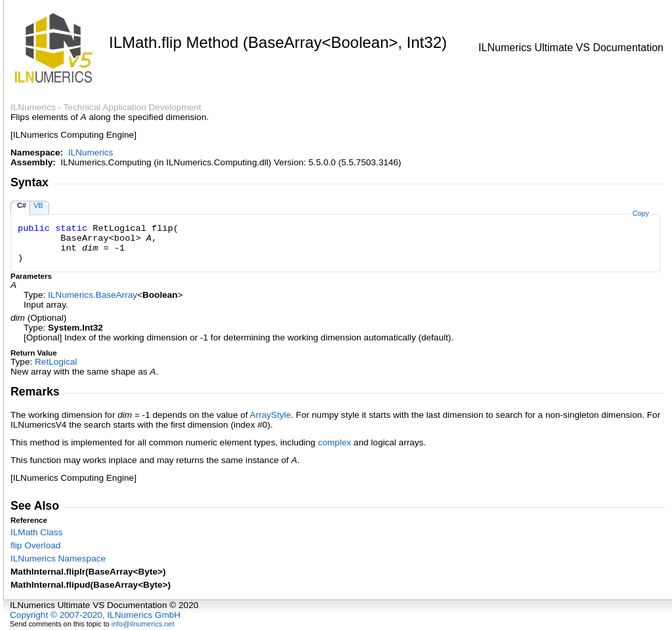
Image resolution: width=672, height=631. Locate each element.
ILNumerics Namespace (58, 559)
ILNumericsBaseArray (93, 295)
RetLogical (56, 362)
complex (334, 442)
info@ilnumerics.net (143, 624)
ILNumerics (91, 153)
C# (22, 205)
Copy (641, 213)
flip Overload (35, 545)
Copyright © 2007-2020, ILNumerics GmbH (95, 615)
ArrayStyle (271, 415)
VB (38, 205)
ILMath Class (36, 532)
